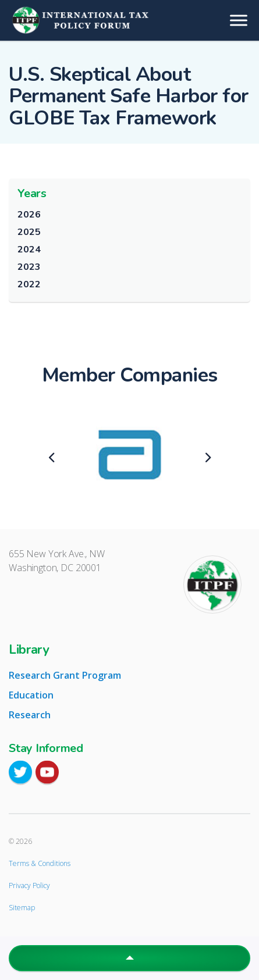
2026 (29, 215)
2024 (29, 250)
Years (32, 193)
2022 (29, 284)
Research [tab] (30, 715)
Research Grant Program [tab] (65, 675)
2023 (29, 267)
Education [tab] (31, 695)
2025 (29, 232)
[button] (129, 958)
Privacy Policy (29, 885)
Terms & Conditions (40, 863)
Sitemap (22, 908)
